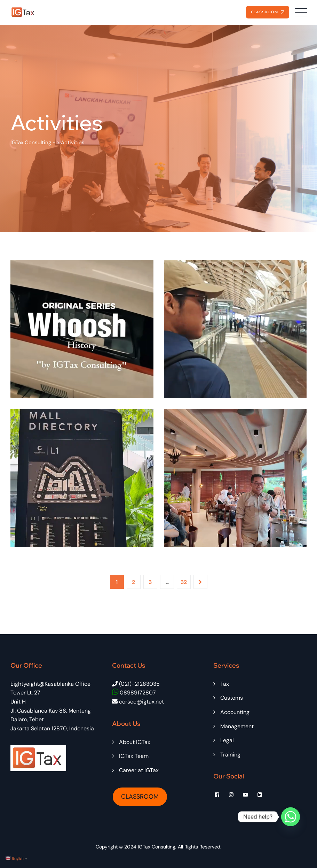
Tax (225, 684)
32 (184, 582)
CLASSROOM (140, 797)
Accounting (235, 712)
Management (237, 726)
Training (230, 755)
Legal (227, 740)
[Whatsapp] (291, 817)
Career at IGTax (139, 770)
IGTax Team (134, 756)
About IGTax (135, 742)
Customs (232, 698)
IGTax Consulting (157, 847)
